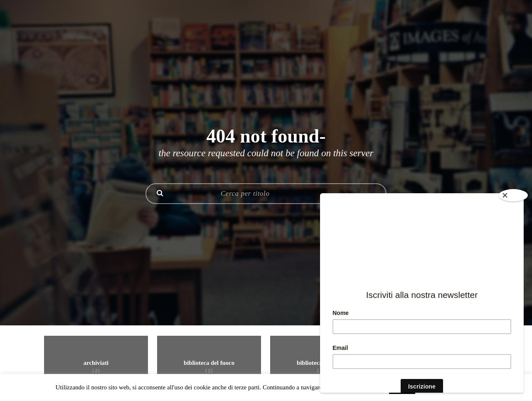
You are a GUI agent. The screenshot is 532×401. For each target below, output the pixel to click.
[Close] (513, 195)
